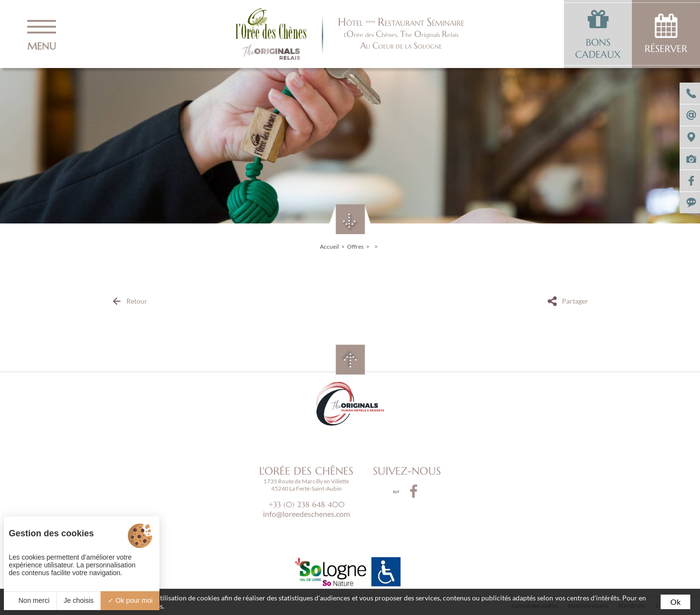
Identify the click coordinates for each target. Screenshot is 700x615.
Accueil (329, 247)
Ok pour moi (130, 600)
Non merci (30, 600)
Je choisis (79, 600)
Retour (137, 301)
